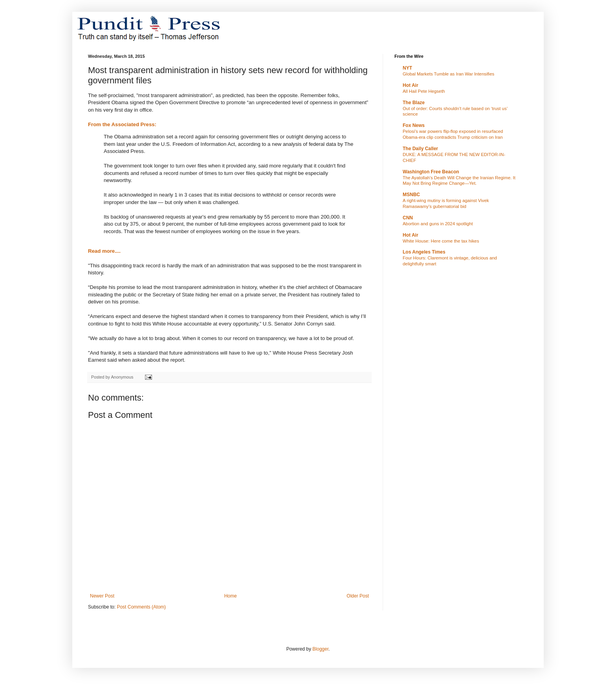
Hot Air (411, 85)
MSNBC (411, 195)
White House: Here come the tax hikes (441, 241)
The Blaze (414, 103)
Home (231, 596)
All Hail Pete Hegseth (424, 91)
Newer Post (102, 596)
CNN (408, 218)
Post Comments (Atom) (141, 607)
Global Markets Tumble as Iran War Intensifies (448, 74)
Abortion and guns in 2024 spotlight (438, 224)
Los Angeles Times (424, 252)
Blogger (320, 649)
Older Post (358, 596)
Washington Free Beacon (431, 172)
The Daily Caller (420, 149)
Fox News (414, 125)
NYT (407, 68)
